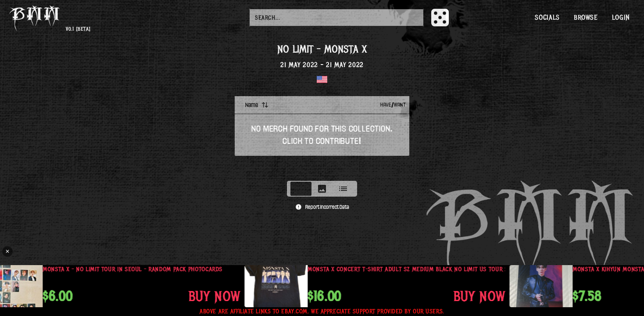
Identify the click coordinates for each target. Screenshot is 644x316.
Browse (586, 18)
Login (621, 18)
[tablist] (322, 189)
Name (257, 105)
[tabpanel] (322, 136)
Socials (547, 18)
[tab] (301, 189)
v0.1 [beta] (78, 29)
